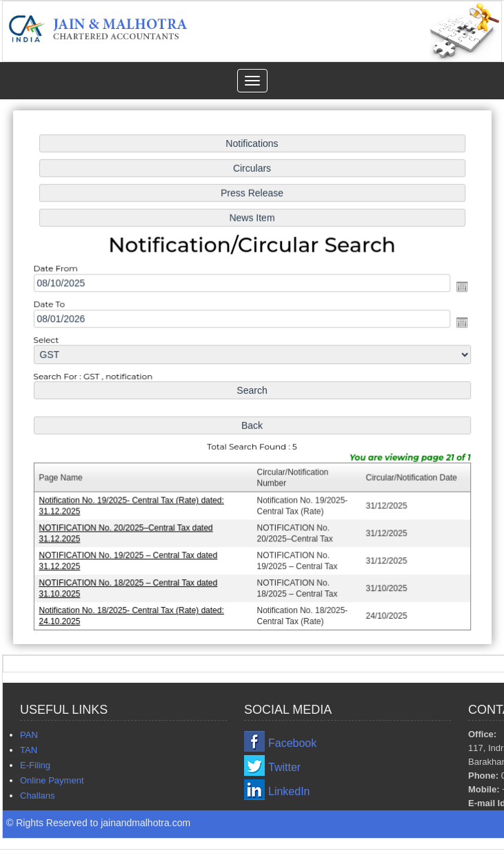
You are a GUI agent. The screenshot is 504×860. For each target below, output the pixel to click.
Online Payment (52, 780)
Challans (38, 796)
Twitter (284, 767)
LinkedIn (289, 791)
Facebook (292, 743)
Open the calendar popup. (458, 288)
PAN (29, 735)
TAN (29, 750)
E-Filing (35, 765)
